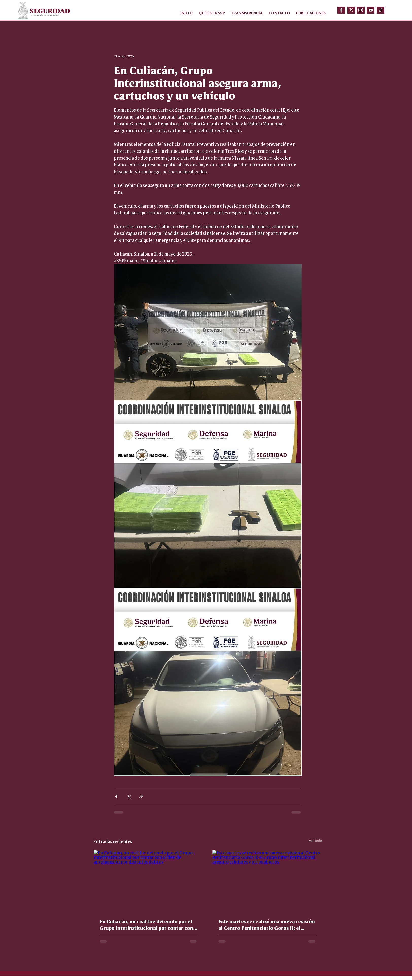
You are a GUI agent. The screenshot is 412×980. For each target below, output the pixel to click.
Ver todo (315, 840)
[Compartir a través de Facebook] (116, 796)
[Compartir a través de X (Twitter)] (129, 796)
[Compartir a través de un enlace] (141, 796)
